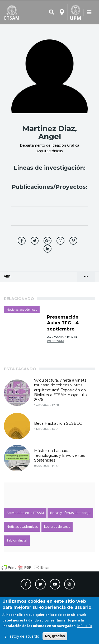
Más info (85, 626)
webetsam (55, 341)
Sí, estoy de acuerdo (22, 636)
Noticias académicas (22, 309)
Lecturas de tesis (57, 527)
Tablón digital (17, 540)
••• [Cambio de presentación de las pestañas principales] (86, 277)
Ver (22, 275)
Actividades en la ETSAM (25, 513)
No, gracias (55, 636)
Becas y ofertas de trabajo (70, 513)
